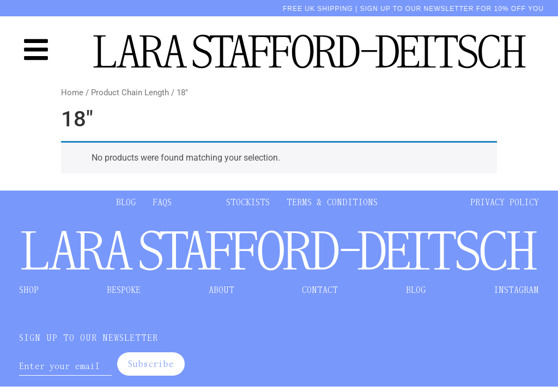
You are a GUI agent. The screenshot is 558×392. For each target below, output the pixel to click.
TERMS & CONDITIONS (332, 202)
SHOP (29, 290)
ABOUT (222, 290)
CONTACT (320, 290)
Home (72, 93)
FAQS (162, 202)
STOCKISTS (248, 202)
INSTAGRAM (516, 290)
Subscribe (151, 364)
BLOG (126, 202)
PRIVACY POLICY (505, 202)
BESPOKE (124, 290)
